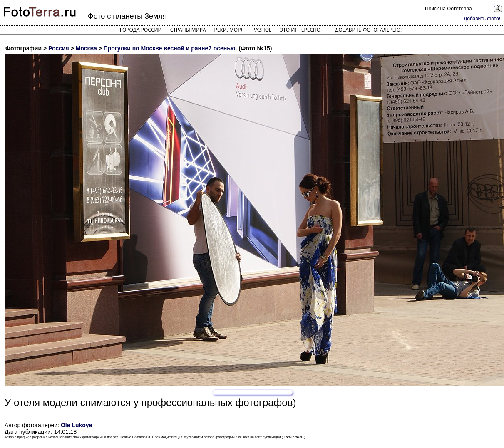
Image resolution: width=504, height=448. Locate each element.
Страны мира (188, 30)
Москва (86, 48)
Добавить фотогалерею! (368, 30)
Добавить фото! (482, 19)
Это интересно (300, 30)
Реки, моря (229, 30)
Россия (59, 48)
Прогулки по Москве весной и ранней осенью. (170, 48)
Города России (141, 30)
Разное (262, 30)
